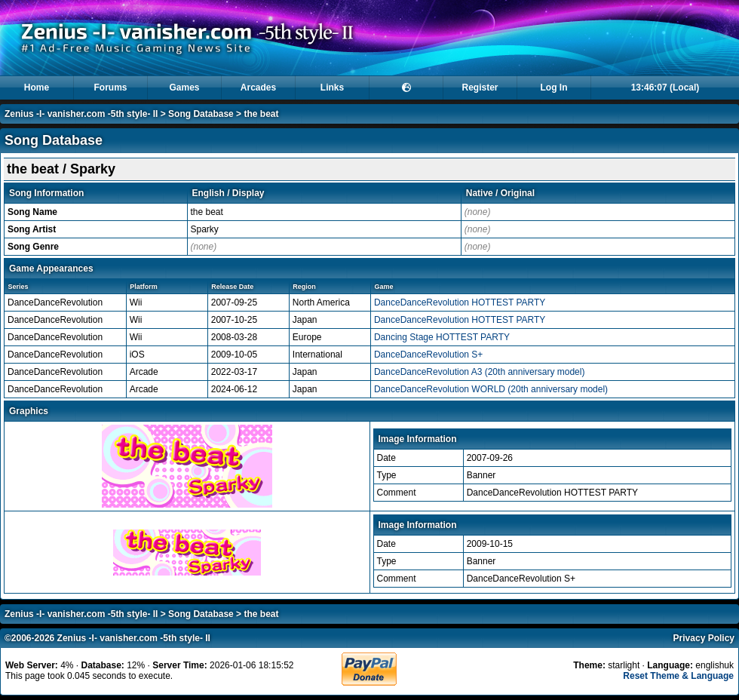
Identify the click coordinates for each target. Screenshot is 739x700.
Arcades (258, 87)
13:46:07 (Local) (665, 87)
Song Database (201, 114)
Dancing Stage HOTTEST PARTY (442, 337)
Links (332, 87)
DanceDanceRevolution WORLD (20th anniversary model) (491, 389)
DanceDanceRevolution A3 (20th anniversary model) (480, 372)
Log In (554, 87)
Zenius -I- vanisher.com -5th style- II (81, 114)
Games (184, 87)
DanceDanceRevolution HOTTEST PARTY (460, 302)
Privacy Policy (704, 638)
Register (480, 87)
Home (37, 87)
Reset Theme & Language (678, 676)
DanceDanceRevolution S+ (428, 355)
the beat (261, 114)
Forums (110, 87)
